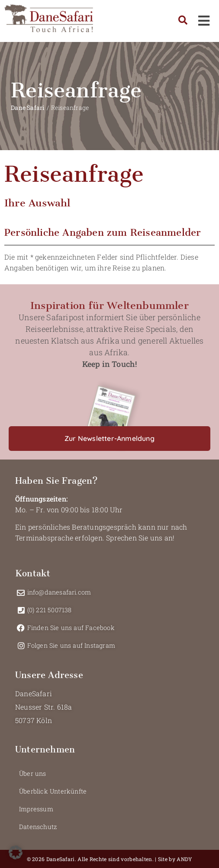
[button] (109, 439)
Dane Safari (27, 108)
